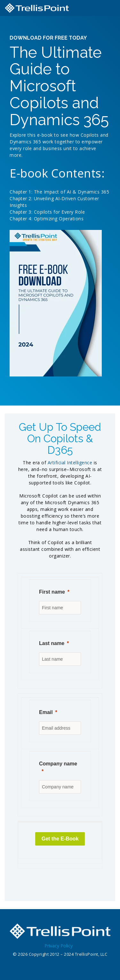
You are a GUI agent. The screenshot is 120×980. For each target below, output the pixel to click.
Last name (52, 643)
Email (46, 712)
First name (52, 592)
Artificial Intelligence (70, 463)
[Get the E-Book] (60, 839)
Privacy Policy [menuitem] (59, 946)
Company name (58, 764)
